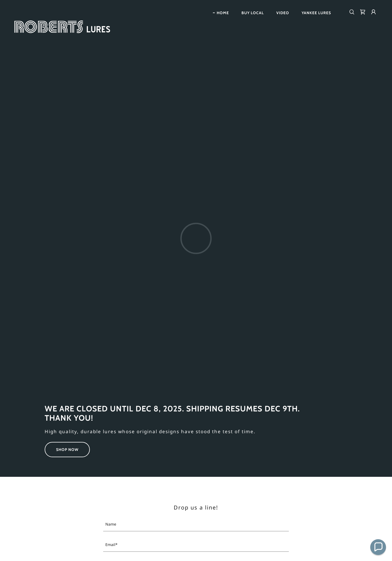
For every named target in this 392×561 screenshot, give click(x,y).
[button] (373, 12)
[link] (64, 11)
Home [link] (223, 13)
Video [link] (283, 13)
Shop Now (67, 450)
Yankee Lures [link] (316, 13)
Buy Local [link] (253, 13)
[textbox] (196, 524)
